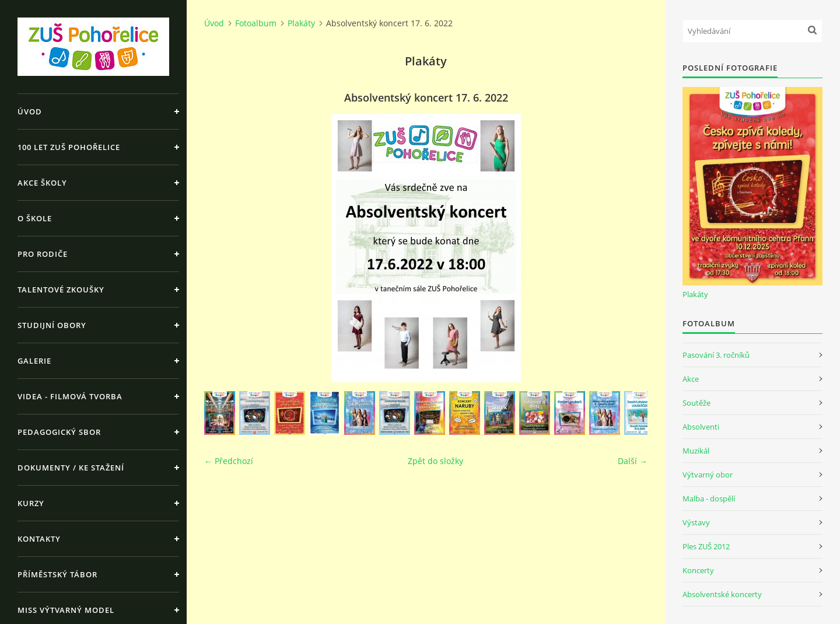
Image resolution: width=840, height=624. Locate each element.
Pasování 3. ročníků (716, 355)
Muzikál (696, 451)
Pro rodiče (43, 254)
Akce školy (42, 183)
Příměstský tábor (57, 574)
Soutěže (696, 403)
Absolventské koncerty (722, 594)
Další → (633, 461)
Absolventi (701, 427)
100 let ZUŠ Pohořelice (69, 147)
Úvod (30, 111)
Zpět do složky (435, 461)
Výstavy (696, 522)
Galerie (34, 361)
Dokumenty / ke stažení (71, 468)
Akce (691, 379)
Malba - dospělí (709, 498)
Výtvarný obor (708, 475)
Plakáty (301, 23)
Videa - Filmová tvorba (70, 396)
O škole (35, 218)
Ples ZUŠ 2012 (706, 546)
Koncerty (698, 570)
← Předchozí (229, 461)
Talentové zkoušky (61, 290)
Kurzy (31, 503)
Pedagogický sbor (59, 432)
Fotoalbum (256, 23)
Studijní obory (52, 325)
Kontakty (39, 539)
